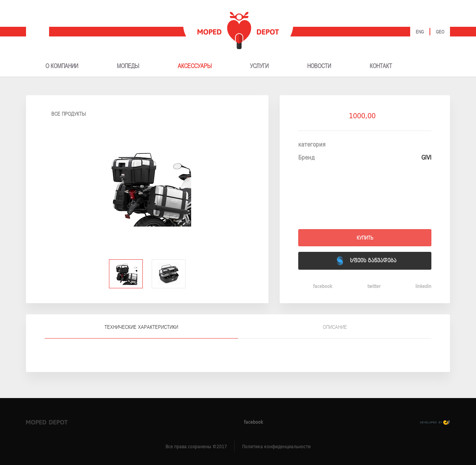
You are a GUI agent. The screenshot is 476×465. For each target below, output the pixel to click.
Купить (365, 238)
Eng (420, 32)
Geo (440, 32)
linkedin (416, 286)
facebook (315, 286)
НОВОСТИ (319, 66)
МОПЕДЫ (128, 66)
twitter (366, 286)
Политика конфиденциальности (276, 447)
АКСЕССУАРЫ (195, 66)
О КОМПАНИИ (62, 66)
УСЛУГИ (259, 66)
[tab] (141, 326)
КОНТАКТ (381, 66)
